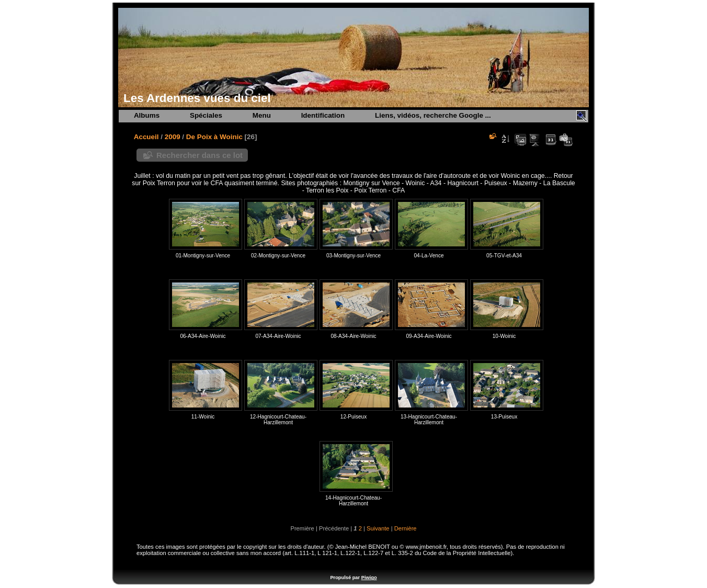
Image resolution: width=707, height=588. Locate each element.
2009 (173, 137)
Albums (147, 115)
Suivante (378, 528)
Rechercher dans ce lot (199, 155)
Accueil (146, 137)
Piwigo (369, 578)
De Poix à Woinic (214, 137)
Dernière (406, 528)
